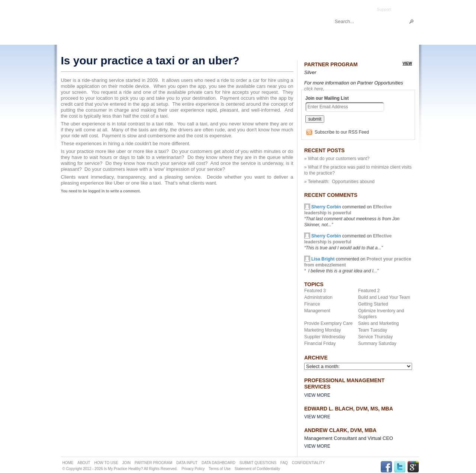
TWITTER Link (400, 467)
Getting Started (373, 304)
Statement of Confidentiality (257, 469)
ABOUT (84, 463)
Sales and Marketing (378, 323)
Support (384, 9)
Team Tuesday (373, 330)
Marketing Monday (323, 330)
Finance (312, 304)
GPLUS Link (413, 467)
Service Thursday (375, 337)
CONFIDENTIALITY (308, 463)
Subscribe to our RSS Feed (342, 132)
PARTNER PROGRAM (153, 463)
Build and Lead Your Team (384, 297)
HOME (68, 463)
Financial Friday (320, 343)
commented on (348, 242)
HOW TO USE (106, 463)
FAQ (284, 463)
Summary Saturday (377, 343)
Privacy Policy (193, 469)
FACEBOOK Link (386, 467)
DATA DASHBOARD (218, 463)
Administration (318, 297)
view (407, 63)
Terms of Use (220, 469)
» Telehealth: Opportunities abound (339, 182)
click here (314, 89)
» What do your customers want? (337, 159)
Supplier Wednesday (325, 337)
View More (317, 395)
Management (317, 311)
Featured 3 (315, 291)
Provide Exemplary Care (328, 323)
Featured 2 (369, 291)
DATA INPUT (187, 463)
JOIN (126, 463)
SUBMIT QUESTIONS (258, 463)
